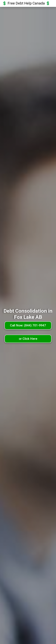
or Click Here (28, 339)
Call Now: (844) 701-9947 (28, 325)
